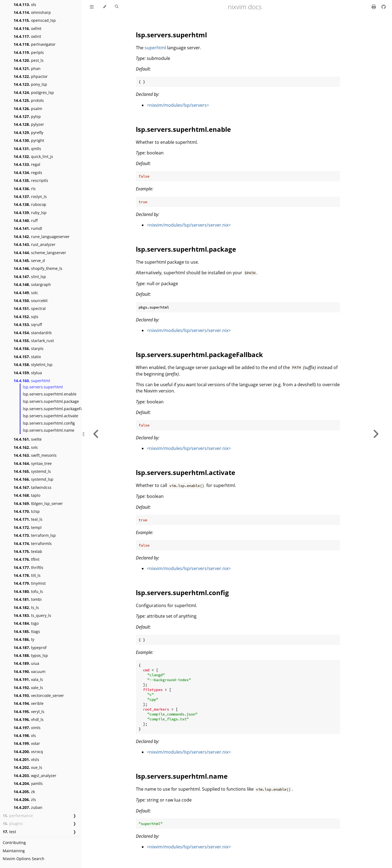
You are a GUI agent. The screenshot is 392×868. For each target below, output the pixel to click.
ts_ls (26, 607)
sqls (26, 317)
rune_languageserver (42, 237)
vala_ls (28, 679)
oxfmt (27, 28)
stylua (28, 373)
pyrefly (28, 133)
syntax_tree (33, 463)
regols (28, 173)
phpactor (31, 76)
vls (25, 735)
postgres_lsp (34, 92)
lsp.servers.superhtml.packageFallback (58, 409)
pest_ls (29, 60)
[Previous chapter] (96, 434)
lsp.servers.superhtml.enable (50, 394)
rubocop (30, 204)
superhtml (32, 381)
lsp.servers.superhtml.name (49, 430)
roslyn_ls (30, 197)
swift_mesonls (35, 455)
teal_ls (28, 519)
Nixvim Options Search (24, 859)
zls (25, 800)
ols (25, 4)
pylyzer (29, 124)
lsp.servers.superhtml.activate (50, 416)
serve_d (29, 261)
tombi (28, 599)
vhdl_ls (29, 719)
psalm (28, 109)
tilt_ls (27, 575)
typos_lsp (31, 655)
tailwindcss (33, 487)
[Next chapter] (376, 434)
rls (25, 189)
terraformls (33, 543)
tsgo (26, 623)
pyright (29, 140)
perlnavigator (35, 44)
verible (29, 703)
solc (26, 293)
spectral (30, 308)
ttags (27, 631)
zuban (28, 807)
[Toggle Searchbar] (117, 7)
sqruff (28, 325)
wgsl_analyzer (35, 776)
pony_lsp (30, 84)
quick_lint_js (33, 156)
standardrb (33, 333)
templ (28, 527)
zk (24, 792)
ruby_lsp (30, 213)
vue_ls (28, 767)
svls (26, 447)
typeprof (30, 648)
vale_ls (28, 688)
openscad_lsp (35, 20)
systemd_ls (32, 471)
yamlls (28, 783)
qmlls (27, 149)
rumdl (28, 228)
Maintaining (14, 851)
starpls (29, 348)
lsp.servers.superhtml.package (51, 401)
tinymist (30, 583)
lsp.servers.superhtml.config (49, 423)
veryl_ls (29, 712)
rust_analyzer (35, 244)
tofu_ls (28, 591)
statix (27, 357)
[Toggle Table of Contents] (92, 7)
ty (24, 639)
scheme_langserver (40, 253)
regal (27, 164)
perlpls (29, 52)
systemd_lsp (33, 479)
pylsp (27, 116)
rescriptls (31, 180)
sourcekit (31, 301)
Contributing (14, 843)
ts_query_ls (32, 615)
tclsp (27, 511)
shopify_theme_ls (38, 268)
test (9, 832)
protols (29, 100)
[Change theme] (104, 7)
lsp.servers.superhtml (43, 387)
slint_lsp (30, 277)
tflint (27, 559)
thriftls (28, 567)
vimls (27, 728)
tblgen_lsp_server (38, 503)
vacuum (30, 671)
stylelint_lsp (33, 365)
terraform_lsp (35, 535)
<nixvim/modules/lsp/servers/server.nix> (189, 225)
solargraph (32, 284)
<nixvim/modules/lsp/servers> (178, 105)
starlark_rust (34, 341)
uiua (26, 663)
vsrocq (28, 752)
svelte (28, 439)
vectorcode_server (39, 695)
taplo (27, 495)
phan (27, 68)
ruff (26, 220)
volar (27, 743)
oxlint (27, 36)
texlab (28, 551)
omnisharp (32, 12)
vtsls (26, 759)
